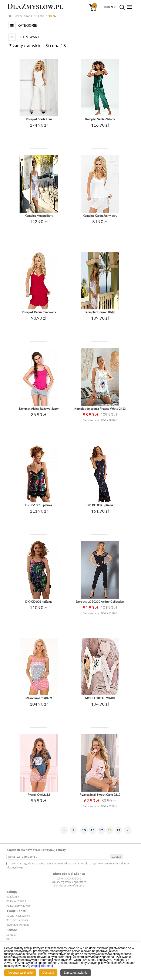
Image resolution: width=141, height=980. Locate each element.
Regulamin (13, 897)
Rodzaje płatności (17, 920)
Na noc (40, 16)
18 (110, 830)
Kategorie (27, 26)
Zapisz (116, 857)
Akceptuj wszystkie (20, 973)
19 (118, 830)
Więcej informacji (42, 966)
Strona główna (23, 16)
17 (101, 830)
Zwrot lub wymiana (18, 925)
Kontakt (11, 935)
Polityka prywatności (19, 906)
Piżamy (52, 16)
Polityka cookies (16, 901)
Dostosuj (48, 973)
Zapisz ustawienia (76, 973)
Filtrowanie (29, 37)
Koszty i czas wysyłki (18, 916)
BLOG (10, 939)
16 (93, 830)
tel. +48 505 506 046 (69, 879)
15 (84, 830)
